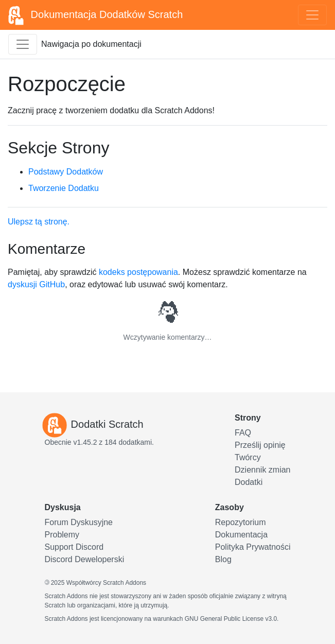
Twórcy (248, 457)
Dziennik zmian (262, 470)
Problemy (62, 535)
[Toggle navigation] (312, 15)
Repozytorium (241, 522)
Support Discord (74, 547)
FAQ (243, 433)
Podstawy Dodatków (66, 172)
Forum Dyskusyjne (79, 522)
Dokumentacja (241, 535)
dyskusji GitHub (36, 284)
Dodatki (249, 482)
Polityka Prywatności (253, 547)
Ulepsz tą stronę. (39, 222)
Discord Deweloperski (85, 559)
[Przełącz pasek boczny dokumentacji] (23, 44)
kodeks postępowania (138, 272)
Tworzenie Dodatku (64, 188)
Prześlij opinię (260, 445)
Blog (223, 559)
